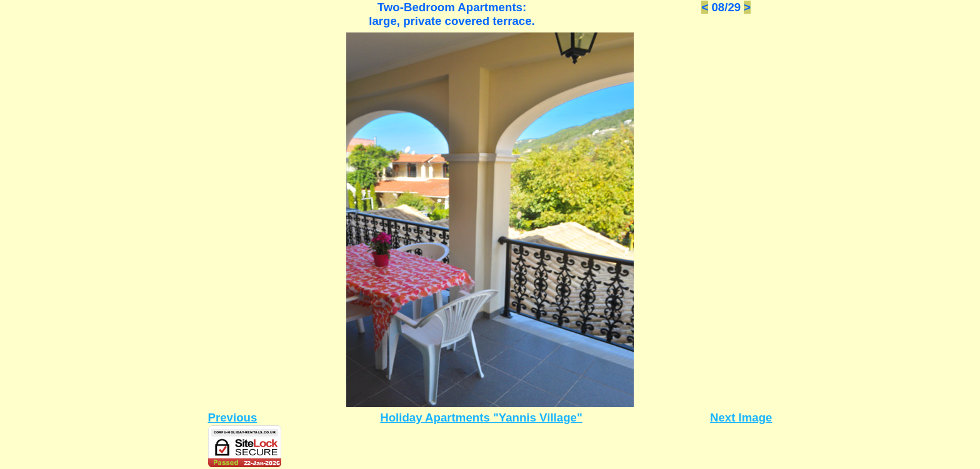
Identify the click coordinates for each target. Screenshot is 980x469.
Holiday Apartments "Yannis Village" (481, 417)
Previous (233, 417)
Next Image (741, 417)
